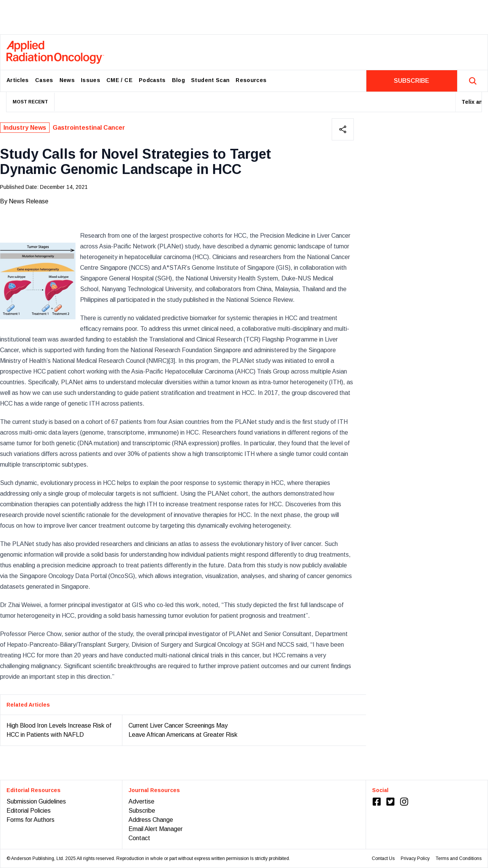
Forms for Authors (30, 820)
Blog (178, 80)
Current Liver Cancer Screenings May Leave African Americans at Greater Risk (183, 730)
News (67, 80)
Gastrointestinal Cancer (89, 128)
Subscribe (142, 811)
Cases (44, 80)
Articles (18, 80)
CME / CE (120, 80)
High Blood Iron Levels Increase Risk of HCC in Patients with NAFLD (59, 730)
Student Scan (210, 80)
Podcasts (152, 80)
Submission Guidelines (36, 801)
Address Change (151, 820)
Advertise (141, 801)
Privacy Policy (415, 858)
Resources (251, 80)
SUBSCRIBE (412, 81)
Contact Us (383, 858)
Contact (139, 838)
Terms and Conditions (459, 858)
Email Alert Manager (156, 829)
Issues (91, 80)
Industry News (25, 128)
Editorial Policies (29, 811)
